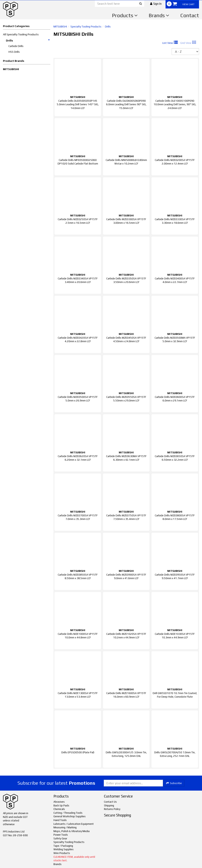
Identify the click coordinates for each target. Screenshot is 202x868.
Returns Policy (112, 809)
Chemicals (59, 809)
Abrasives (59, 802)
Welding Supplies (64, 849)
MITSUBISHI (11, 69)
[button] (156, 4)
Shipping (109, 806)
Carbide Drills (16, 46)
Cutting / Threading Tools (68, 813)
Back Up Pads (61, 806)
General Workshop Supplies (70, 816)
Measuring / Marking (65, 827)
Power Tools (61, 835)
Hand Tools (60, 820)
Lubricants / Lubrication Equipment (74, 824)
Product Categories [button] (16, 26)
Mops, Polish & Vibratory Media (72, 831)
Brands (159, 15)
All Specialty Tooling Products (21, 34)
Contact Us (110, 802)
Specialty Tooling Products (86, 27)
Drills (28, 40)
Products (125, 15)
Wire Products (62, 853)
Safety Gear (60, 838)
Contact (190, 15)
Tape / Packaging (63, 846)
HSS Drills (14, 52)
